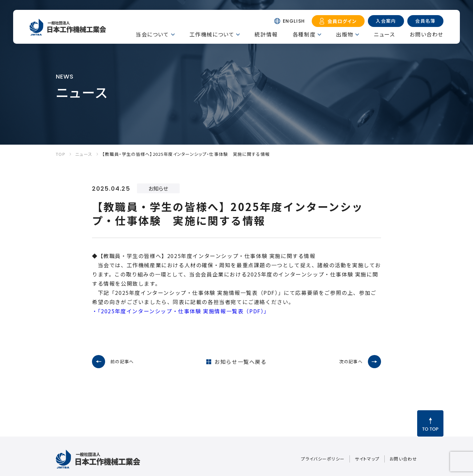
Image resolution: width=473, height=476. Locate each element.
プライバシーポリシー (323, 459)
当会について (152, 34)
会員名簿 (425, 21)
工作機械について (212, 34)
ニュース (384, 34)
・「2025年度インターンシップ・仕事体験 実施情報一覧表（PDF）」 (181, 311)
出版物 (345, 34)
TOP (61, 154)
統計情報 (266, 34)
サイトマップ (367, 459)
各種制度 (304, 34)
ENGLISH (294, 21)
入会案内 (386, 21)
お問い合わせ (427, 34)
